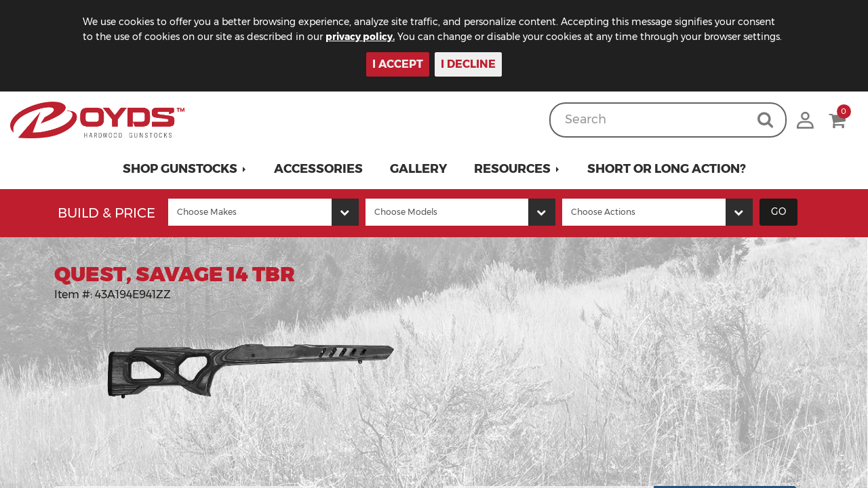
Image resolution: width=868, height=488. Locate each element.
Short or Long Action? (667, 169)
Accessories (318, 169)
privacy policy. (360, 37)
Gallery (418, 169)
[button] (185, 169)
